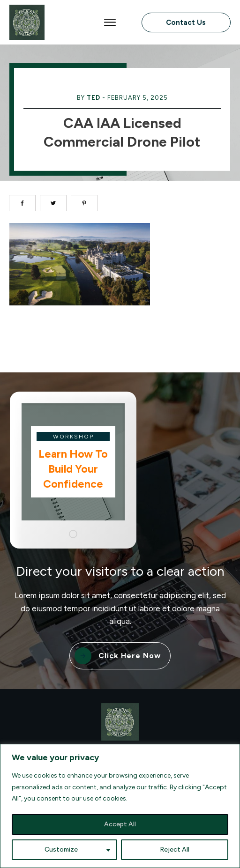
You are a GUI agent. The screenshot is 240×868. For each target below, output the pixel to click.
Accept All (120, 824)
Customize (61, 849)
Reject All (175, 849)
